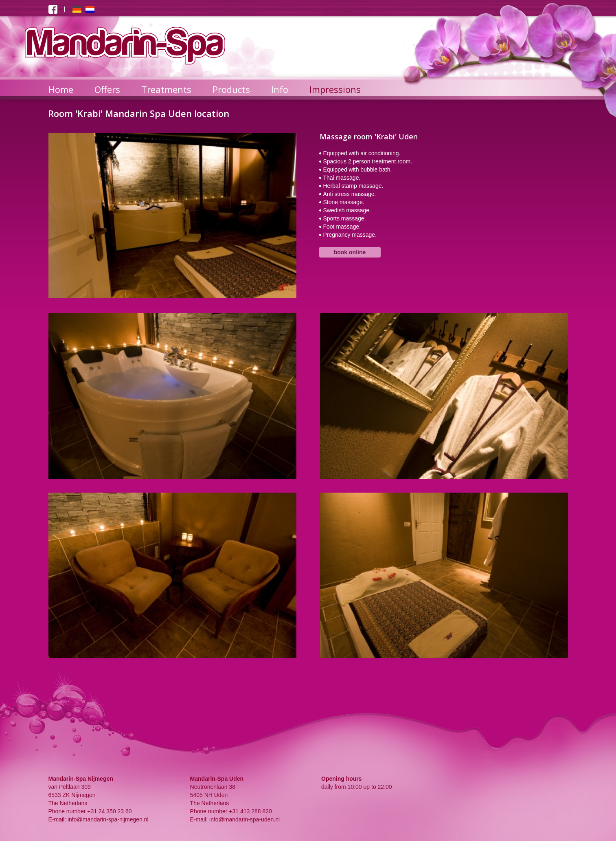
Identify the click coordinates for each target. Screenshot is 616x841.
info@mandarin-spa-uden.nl (244, 819)
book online (350, 252)
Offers (107, 89)
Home (61, 89)
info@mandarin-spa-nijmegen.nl (108, 819)
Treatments (166, 89)
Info (280, 89)
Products (231, 89)
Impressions (335, 89)
